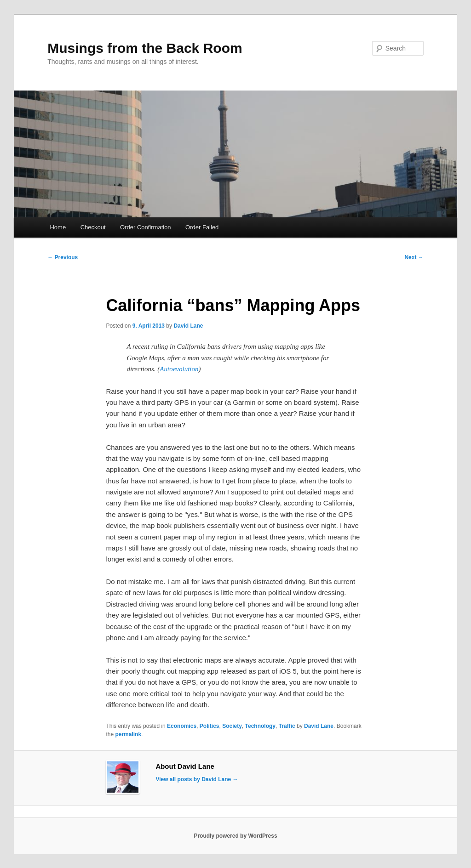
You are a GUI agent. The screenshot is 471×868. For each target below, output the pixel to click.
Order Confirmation (146, 227)
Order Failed (202, 227)
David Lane (188, 326)
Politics (210, 726)
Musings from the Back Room (145, 48)
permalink (128, 734)
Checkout (93, 227)
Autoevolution (179, 369)
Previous (63, 257)
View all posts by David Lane (197, 779)
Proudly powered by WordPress (235, 836)
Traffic (287, 726)
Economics (182, 726)
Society (232, 726)
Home (58, 227)
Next (414, 257)
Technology (260, 726)
